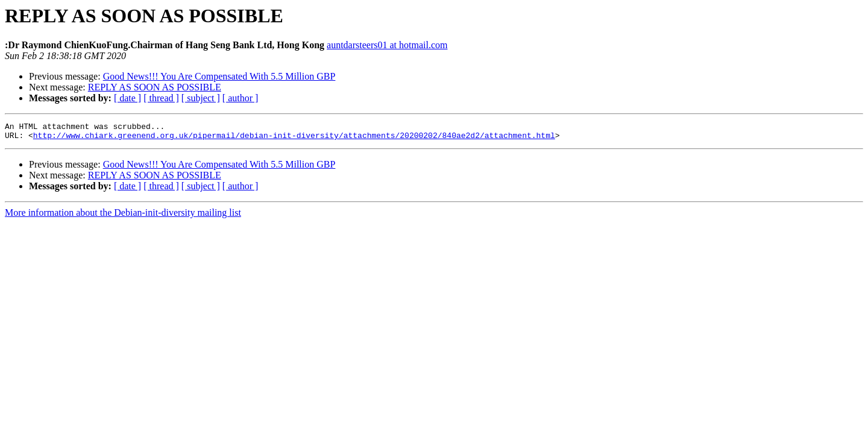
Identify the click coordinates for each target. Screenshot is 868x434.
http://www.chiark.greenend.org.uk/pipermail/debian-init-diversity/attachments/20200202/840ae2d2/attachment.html (294, 139)
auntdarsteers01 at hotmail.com (387, 45)
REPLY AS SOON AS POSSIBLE (155, 87)
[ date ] (127, 98)
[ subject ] (201, 98)
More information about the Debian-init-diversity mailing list (123, 216)
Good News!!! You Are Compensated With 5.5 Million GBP (219, 76)
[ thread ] (161, 98)
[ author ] (241, 98)
